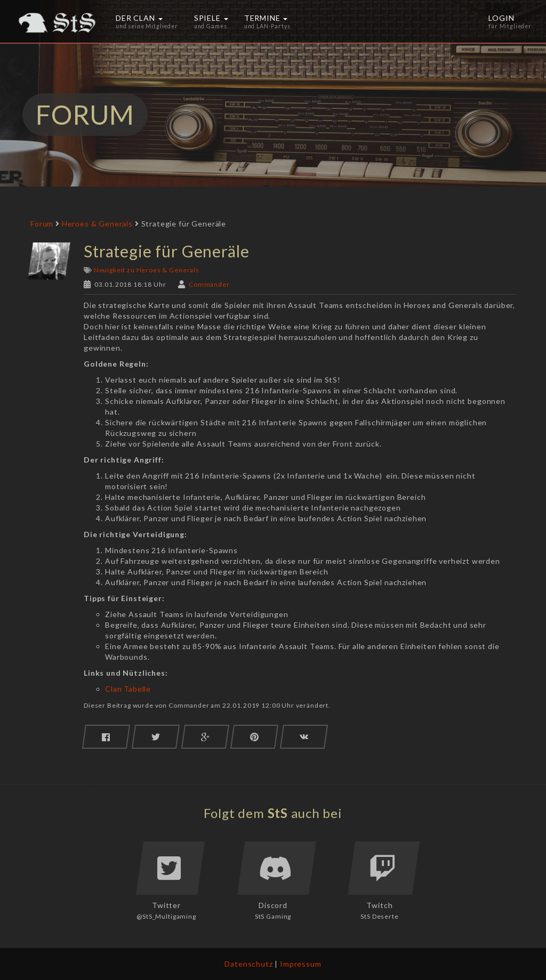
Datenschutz (248, 964)
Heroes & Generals (97, 224)
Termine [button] (267, 21)
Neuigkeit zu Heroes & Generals (147, 270)
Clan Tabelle (128, 689)
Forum (42, 224)
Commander (209, 284)
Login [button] (510, 21)
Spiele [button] (211, 21)
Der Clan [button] (147, 21)
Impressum (301, 964)
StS (278, 813)
